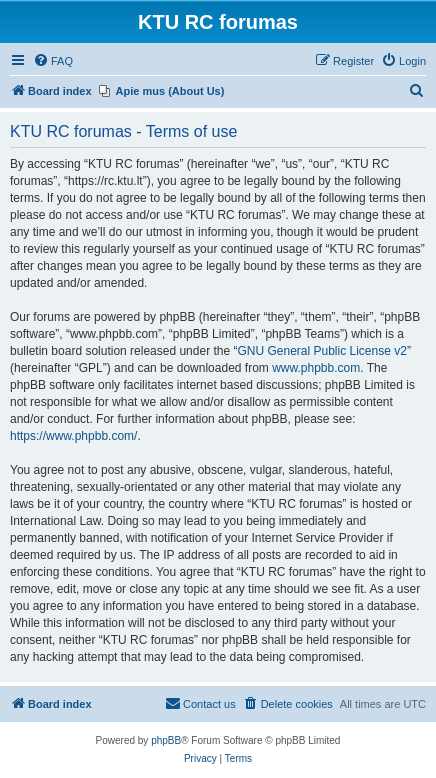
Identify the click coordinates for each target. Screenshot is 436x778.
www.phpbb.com (316, 368)
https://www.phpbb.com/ (73, 436)
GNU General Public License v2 (321, 351)
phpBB (166, 740)
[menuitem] (53, 61)
